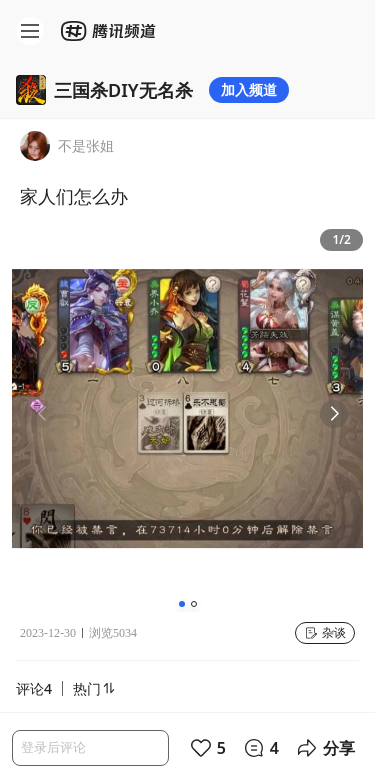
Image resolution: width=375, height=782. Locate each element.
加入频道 (249, 89)
